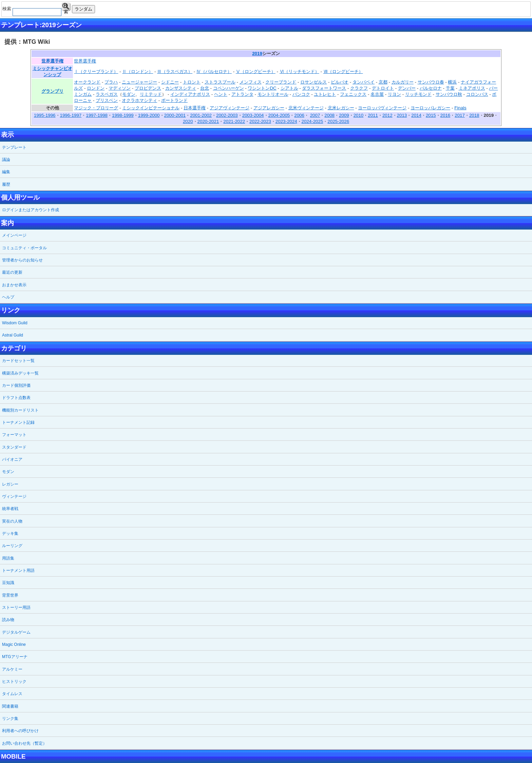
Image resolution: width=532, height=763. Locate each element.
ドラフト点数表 (16, 398)
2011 (373, 115)
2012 (387, 115)
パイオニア (12, 459)
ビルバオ (340, 82)
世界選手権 (52, 61)
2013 (402, 115)
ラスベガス (107, 94)
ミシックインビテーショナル (151, 108)
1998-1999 (123, 115)
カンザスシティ (181, 88)
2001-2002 (201, 115)
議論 (6, 160)
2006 (299, 115)
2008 (329, 115)
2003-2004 (253, 115)
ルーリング (12, 546)
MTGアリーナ (15, 657)
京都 (383, 82)
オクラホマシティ (139, 100)
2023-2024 (286, 121)
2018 (474, 115)
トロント (192, 82)
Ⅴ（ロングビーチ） (256, 71)
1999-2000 (149, 115)
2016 (445, 115)
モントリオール (273, 94)
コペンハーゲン (229, 88)
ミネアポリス (472, 88)
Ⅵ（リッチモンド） (299, 71)
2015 (431, 115)
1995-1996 (45, 115)
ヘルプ (8, 297)
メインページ (14, 235)
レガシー (10, 484)
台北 (205, 88)
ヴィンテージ (14, 496)
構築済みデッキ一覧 (20, 373)
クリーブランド (281, 82)
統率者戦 (10, 509)
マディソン (120, 88)
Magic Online (14, 644)
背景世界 (10, 595)
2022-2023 (260, 121)
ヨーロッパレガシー (430, 108)
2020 (188, 121)
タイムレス (12, 694)
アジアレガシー (269, 108)
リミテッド (151, 94)
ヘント (221, 94)
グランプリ (52, 91)
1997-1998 (97, 115)
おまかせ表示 (14, 285)
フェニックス (353, 94)
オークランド (87, 82)
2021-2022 (234, 121)
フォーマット (14, 435)
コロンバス (477, 94)
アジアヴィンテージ (230, 108)
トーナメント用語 (18, 570)
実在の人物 (12, 521)
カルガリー (403, 82)
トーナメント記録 (18, 422)
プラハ (111, 82)
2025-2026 (338, 121)
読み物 (8, 620)
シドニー (170, 82)
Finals (460, 108)
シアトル (289, 88)
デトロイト (383, 88)
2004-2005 (279, 115)
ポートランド (174, 100)
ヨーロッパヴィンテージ (382, 108)
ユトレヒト (325, 94)
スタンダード (14, 447)
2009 (344, 115)
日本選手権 (195, 108)
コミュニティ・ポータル (24, 248)
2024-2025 (312, 121)
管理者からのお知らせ (22, 260)
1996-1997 (71, 115)
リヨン (394, 94)
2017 (460, 115)
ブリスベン (107, 100)
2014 (416, 115)
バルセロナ (431, 88)
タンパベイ (364, 82)
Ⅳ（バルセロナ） (214, 71)
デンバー (407, 88)
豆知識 (8, 583)
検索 (66, 7)
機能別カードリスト (20, 410)
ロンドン (96, 88)
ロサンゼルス (313, 82)
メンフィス (251, 82)
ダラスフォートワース (324, 88)
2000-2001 (175, 115)
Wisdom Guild (15, 323)
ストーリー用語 (16, 607)
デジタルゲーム (16, 632)
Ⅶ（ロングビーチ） (343, 71)
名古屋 (377, 94)
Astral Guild (13, 335)
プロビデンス (148, 88)
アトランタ (242, 94)
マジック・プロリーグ (96, 108)
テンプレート (14, 147)
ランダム (83, 9)
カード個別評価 (16, 385)
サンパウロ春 (431, 82)
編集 (6, 172)
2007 (315, 115)
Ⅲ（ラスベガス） (175, 71)
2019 (257, 53)
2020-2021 (208, 121)
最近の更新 (12, 272)
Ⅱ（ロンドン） (138, 71)
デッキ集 (10, 533)
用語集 (8, 558)
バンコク (301, 94)
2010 (359, 115)
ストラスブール (220, 82)
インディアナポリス (190, 94)
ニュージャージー (139, 82)
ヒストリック (14, 682)
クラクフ (359, 88)
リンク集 (10, 719)
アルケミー (12, 669)
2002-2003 (227, 115)
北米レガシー (341, 108)
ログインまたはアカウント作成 (31, 210)
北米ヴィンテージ (306, 108)
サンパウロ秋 (449, 94)
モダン (129, 94)
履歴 (6, 184)
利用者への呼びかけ (20, 731)
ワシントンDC (262, 88)
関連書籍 (10, 706)
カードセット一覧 (18, 361)
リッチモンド (418, 94)
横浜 (452, 82)
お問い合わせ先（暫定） (24, 743)
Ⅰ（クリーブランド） (96, 71)
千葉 (450, 88)
